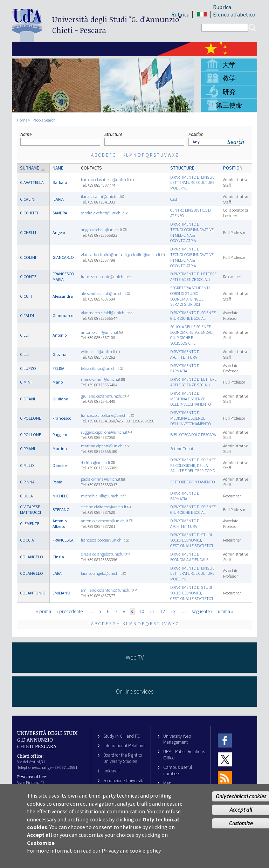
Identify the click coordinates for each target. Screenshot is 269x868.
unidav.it (112, 771)
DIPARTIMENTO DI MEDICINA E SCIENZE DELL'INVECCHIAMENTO (191, 399)
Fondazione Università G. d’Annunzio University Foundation (124, 787)
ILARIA (58, 199)
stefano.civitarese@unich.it (106, 507)
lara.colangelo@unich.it (104, 573)
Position (196, 134)
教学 (229, 78)
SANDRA (60, 213)
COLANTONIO (33, 593)
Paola (57, 482)
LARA (57, 573)
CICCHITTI (29, 213)
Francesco (62, 418)
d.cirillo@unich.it (98, 463)
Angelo (59, 232)
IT (202, 15)
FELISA (58, 368)
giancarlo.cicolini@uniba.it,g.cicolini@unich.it (123, 254)
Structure (113, 134)
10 (142, 611)
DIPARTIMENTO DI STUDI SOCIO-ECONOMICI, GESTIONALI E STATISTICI (192, 540)
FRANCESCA (63, 540)
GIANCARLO (63, 257)
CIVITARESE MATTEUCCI (30, 509)
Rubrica (222, 7)
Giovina (60, 354)
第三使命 (229, 105)
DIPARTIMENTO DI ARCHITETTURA (185, 354)
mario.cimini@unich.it (103, 379)
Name (26, 134)
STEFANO (61, 509)
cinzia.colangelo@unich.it (105, 554)
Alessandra (63, 296)
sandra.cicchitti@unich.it (105, 213)
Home (22, 120)
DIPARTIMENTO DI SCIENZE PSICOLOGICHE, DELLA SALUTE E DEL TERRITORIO (193, 465)
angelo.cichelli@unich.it (104, 230)
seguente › (202, 611)
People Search (44, 120)
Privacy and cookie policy (131, 854)
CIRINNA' (28, 482)
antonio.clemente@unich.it (107, 521)
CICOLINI (28, 257)
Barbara (60, 182)
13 (173, 611)
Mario (58, 382)
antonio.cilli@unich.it (102, 332)
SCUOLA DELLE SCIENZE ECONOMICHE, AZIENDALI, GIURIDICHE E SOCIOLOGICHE (192, 335)
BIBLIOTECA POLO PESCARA (193, 435)
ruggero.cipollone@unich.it (106, 432)
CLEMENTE (30, 523)
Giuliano (60, 399)
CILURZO (28, 368)
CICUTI (26, 296)
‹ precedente (70, 611)
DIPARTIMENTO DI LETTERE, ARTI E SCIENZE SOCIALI (194, 277)
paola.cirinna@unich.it (103, 479)
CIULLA (26, 496)
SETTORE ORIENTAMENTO (192, 482)
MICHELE (60, 496)
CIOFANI (27, 399)
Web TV (135, 657)
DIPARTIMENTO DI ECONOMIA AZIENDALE (189, 557)
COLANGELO (32, 557)
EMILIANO (61, 593)
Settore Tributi (182, 449)
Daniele (60, 465)
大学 (229, 65)
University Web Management (177, 739)
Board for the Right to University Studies (123, 758)
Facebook (225, 741)
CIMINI (26, 382)
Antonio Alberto (60, 523)
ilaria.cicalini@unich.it (102, 196)
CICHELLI (28, 232)
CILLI (24, 335)
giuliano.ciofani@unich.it (105, 396)
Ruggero (60, 435)
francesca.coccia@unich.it (105, 540)
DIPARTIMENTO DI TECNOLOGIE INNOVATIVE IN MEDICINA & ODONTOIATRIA (192, 232)
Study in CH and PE (122, 736)
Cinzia (58, 557)
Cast (174, 199)
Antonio (60, 335)
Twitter (225, 759)
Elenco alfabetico (234, 14)
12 (163, 611)
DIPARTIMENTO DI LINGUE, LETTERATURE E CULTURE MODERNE (193, 183)
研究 (229, 92)
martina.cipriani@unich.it (106, 446)
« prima (44, 611)
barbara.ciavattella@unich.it (107, 180)
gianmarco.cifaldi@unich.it (106, 313)
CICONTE (28, 277)
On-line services (135, 691)
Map (167, 783)
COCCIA (27, 540)
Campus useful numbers (178, 770)
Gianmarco (63, 315)
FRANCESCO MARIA (63, 277)
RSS (225, 778)
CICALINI (28, 199)
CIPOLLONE (30, 418)
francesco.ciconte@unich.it (106, 277)
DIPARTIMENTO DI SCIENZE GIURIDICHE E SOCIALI (193, 315)
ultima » (226, 611)
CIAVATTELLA (32, 182)
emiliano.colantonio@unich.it (109, 590)
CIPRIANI (27, 449)
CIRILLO (27, 465)
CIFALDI (27, 315)
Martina (60, 449)
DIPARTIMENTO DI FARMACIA (185, 368)
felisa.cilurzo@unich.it (102, 368)
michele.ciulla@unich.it (104, 496)
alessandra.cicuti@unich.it (106, 293)
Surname (33, 168)
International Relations (124, 746)
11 (152, 611)
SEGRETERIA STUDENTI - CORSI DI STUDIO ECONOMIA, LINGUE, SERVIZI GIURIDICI (191, 296)
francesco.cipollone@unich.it (108, 415)
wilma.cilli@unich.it (100, 352)
